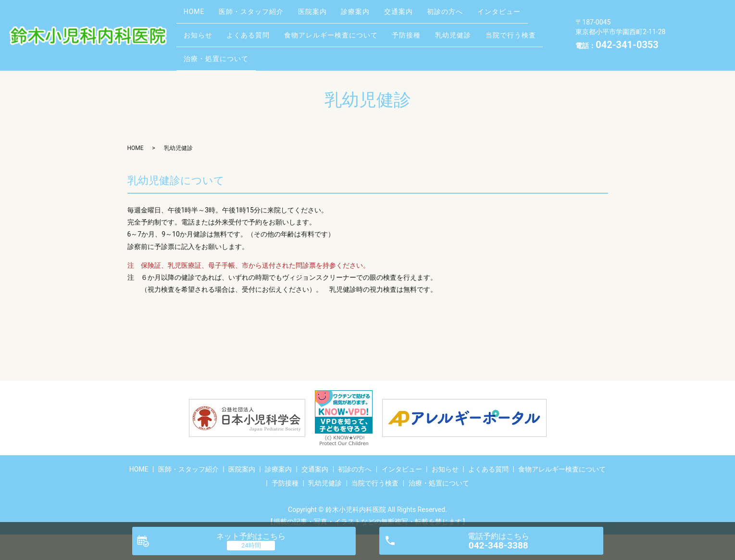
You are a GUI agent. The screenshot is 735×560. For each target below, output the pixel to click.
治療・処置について (346, 43)
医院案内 (327, 13)
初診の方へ (478, 13)
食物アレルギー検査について (409, 28)
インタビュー (208, 28)
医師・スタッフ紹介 (260, 13)
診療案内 (376, 13)
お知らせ (264, 28)
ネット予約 (251, 536)
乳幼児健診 (205, 43)
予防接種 (491, 28)
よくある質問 (321, 28)
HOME (197, 13)
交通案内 (425, 13)
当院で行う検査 (268, 43)
